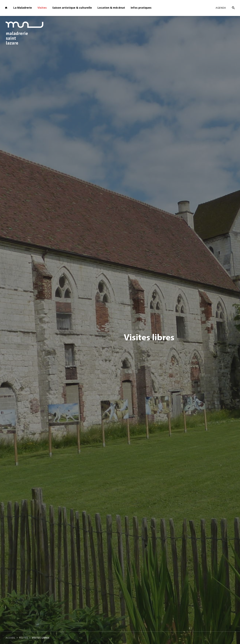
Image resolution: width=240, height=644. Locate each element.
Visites (42, 8)
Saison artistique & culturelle (72, 8)
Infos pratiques (141, 8)
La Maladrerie (23, 8)
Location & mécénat (111, 8)
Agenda (221, 8)
